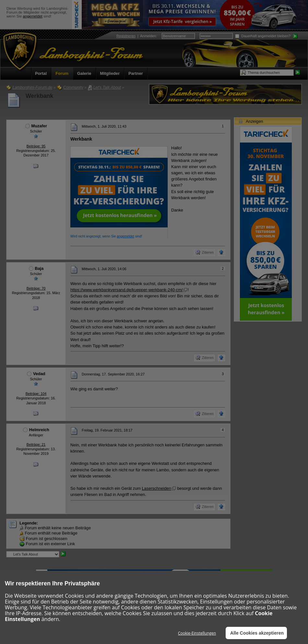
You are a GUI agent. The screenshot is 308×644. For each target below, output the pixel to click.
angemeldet (33, 16)
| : (137, 36)
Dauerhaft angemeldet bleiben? (263, 36)
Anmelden (148, 36)
